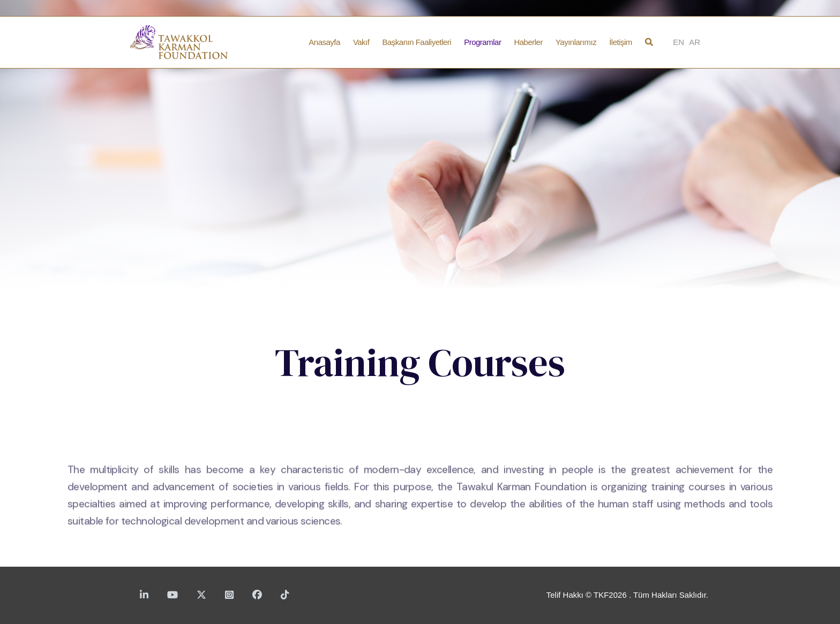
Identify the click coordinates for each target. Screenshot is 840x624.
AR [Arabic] (695, 42)
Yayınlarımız (576, 42)
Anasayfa (324, 42)
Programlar (482, 42)
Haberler (528, 42)
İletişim (621, 42)
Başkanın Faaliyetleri (417, 42)
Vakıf (361, 42)
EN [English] (678, 42)
